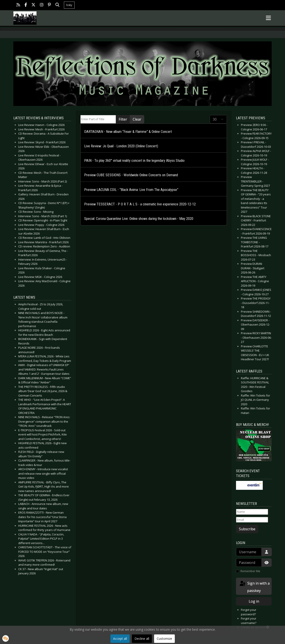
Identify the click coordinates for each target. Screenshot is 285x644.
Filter (123, 119)
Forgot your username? (249, 621)
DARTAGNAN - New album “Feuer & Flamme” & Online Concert (128, 132)
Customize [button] (164, 639)
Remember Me (250, 571)
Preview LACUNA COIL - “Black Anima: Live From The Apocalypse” (131, 190)
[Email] (252, 520)
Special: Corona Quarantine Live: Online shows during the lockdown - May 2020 (139, 219)
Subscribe (247, 529)
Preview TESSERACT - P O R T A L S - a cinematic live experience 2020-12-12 (140, 204)
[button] (6, 638)
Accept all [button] (120, 639)
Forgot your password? (249, 612)
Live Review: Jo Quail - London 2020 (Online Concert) (121, 146)
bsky (69, 5)
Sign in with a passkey (254, 587)
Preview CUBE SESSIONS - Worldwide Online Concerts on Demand (131, 175)
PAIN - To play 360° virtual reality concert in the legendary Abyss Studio (134, 161)
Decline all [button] (142, 639)
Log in (254, 601)
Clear (137, 119)
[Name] (252, 512)
